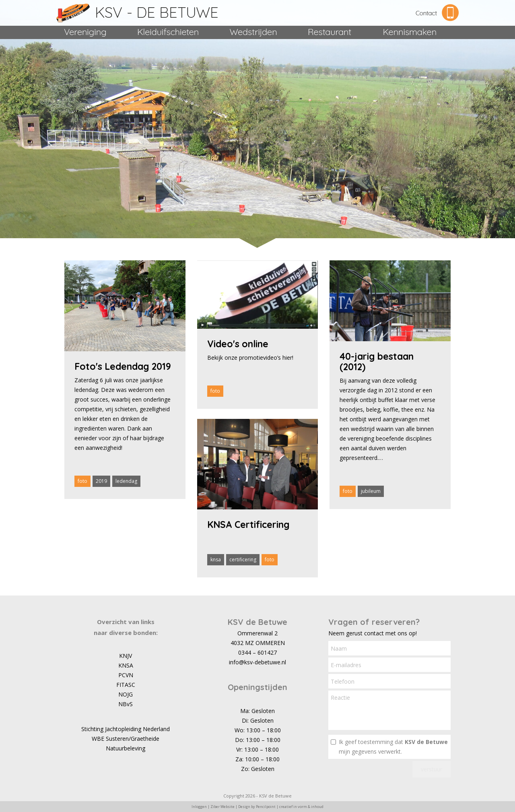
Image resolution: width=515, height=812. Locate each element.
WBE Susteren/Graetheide (126, 739)
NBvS (126, 704)
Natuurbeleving (126, 748)
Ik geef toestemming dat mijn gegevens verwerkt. (393, 747)
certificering (243, 560)
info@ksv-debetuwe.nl (257, 662)
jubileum (371, 491)
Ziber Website (222, 807)
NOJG (126, 694)
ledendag (126, 481)
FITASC (126, 685)
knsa (216, 560)
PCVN (126, 675)
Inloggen (199, 807)
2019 (101, 481)
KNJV (126, 656)
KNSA (126, 665)
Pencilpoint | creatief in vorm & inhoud (290, 807)
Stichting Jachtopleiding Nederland (126, 729)
